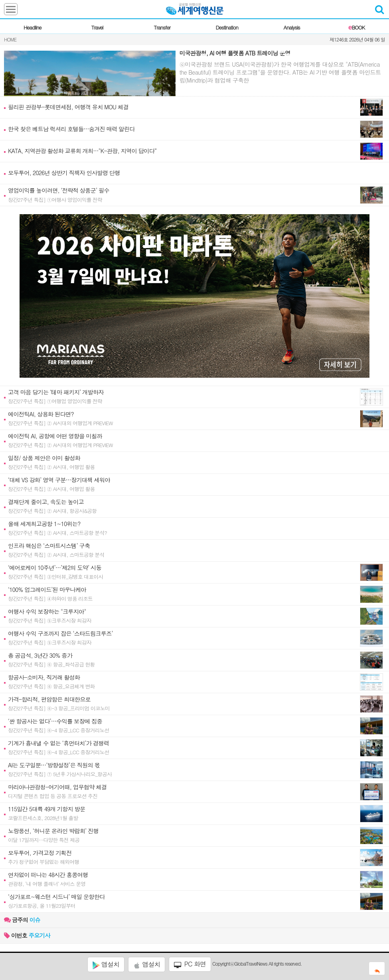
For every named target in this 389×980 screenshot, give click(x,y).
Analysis (292, 27)
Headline (33, 27)
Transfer (162, 27)
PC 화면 (190, 964)
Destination (227, 27)
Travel (97, 27)
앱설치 (106, 964)
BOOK (356, 27)
